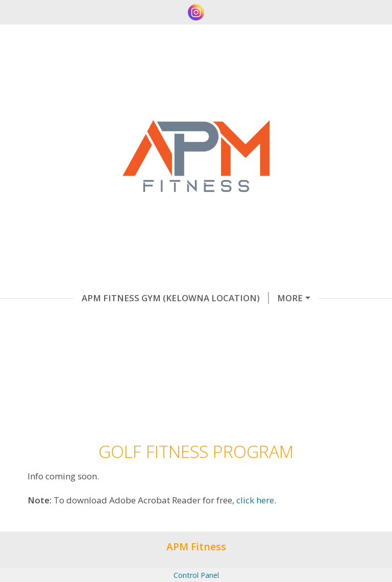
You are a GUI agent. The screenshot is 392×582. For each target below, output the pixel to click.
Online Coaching (268, 298)
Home (264, 319)
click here (255, 542)
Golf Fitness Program (80, 340)
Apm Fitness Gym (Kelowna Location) (120, 298)
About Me (211, 319)
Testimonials (64, 319)
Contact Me (142, 319)
